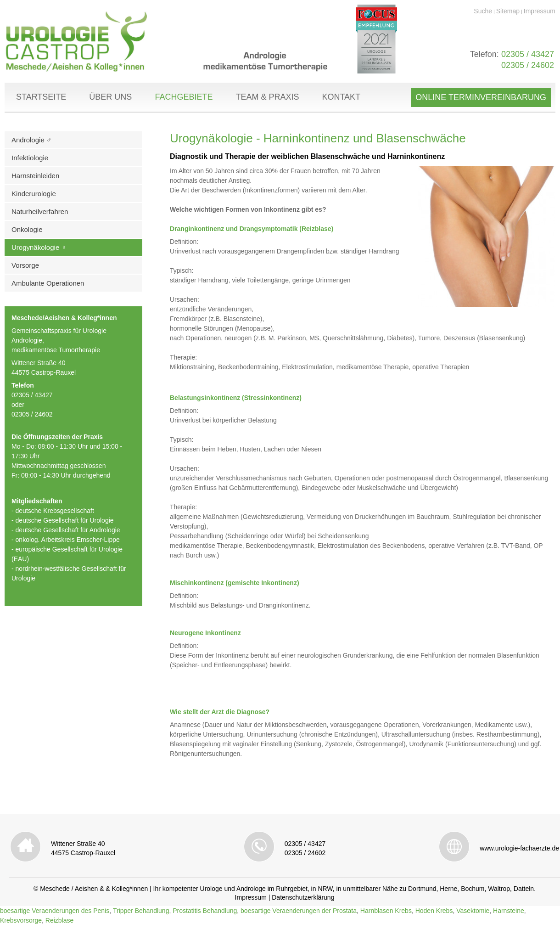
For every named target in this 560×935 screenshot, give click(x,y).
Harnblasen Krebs (386, 911)
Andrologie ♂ (31, 140)
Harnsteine (509, 911)
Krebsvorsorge (21, 920)
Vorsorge (25, 265)
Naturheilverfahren (40, 211)
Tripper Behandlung (141, 911)
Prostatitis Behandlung (205, 911)
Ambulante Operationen (48, 283)
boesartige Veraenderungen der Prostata (299, 911)
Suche (483, 11)
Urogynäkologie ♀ (39, 247)
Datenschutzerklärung (303, 897)
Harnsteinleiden (35, 176)
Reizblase (59, 920)
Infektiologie (30, 158)
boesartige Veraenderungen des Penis (55, 911)
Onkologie (27, 229)
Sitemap (508, 11)
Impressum (540, 11)
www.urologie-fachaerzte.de (519, 848)
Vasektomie (473, 911)
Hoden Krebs (434, 911)
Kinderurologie (34, 194)
